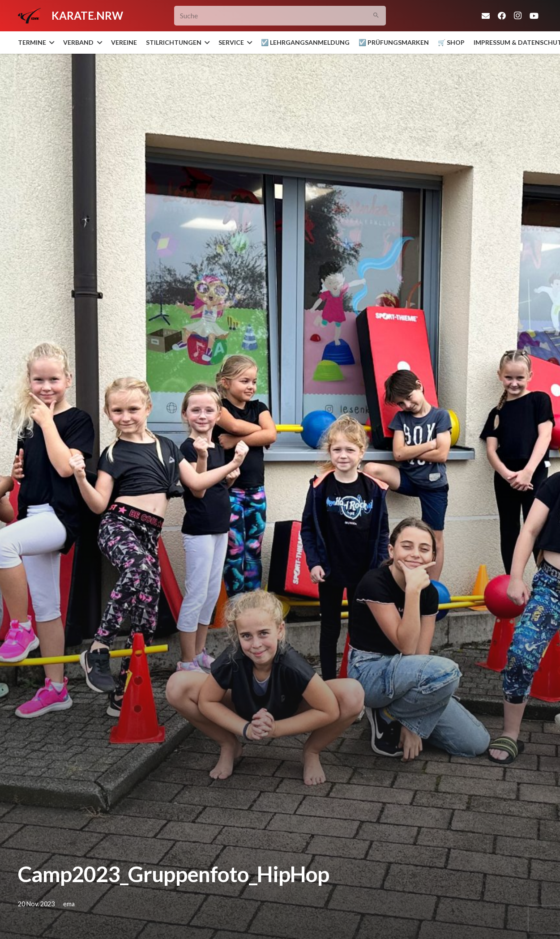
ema (69, 904)
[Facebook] (502, 16)
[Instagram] (518, 16)
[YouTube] (534, 16)
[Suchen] (376, 16)
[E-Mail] (486, 16)
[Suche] (280, 16)
